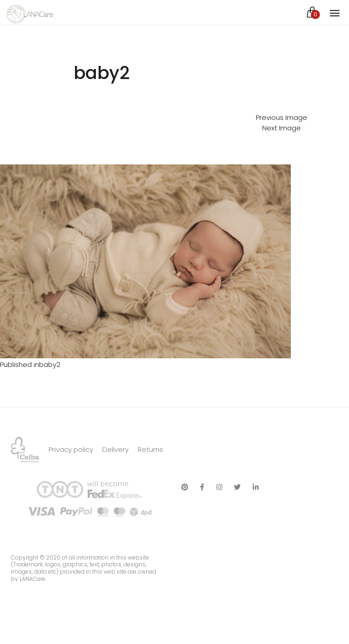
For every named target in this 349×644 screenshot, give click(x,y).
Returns (150, 449)
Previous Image (282, 117)
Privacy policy (71, 449)
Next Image (282, 128)
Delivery (115, 449)
